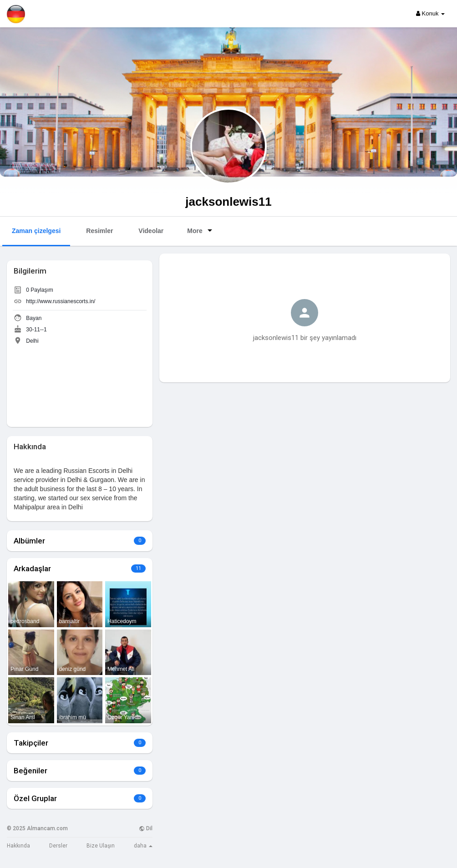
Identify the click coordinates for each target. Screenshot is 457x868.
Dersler (58, 846)
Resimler (99, 231)
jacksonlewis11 (228, 202)
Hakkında (18, 846)
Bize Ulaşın (101, 846)
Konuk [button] (430, 13)
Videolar (151, 231)
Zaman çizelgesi (36, 231)
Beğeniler (30, 771)
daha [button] (143, 846)
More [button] (201, 230)
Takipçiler (31, 743)
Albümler (29, 541)
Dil (146, 828)
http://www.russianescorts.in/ (61, 301)
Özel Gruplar (35, 798)
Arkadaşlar (32, 569)
